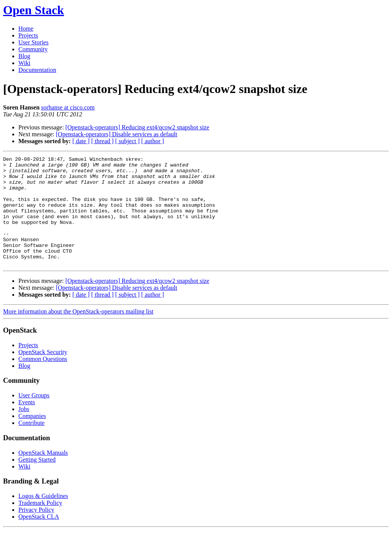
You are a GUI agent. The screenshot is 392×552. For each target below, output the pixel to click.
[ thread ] (102, 141)
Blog (24, 56)
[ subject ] (127, 141)
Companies (32, 438)
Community (33, 49)
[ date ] (81, 141)
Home (26, 29)
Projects (28, 35)
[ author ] (153, 141)
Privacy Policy (36, 532)
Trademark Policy (40, 525)
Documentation (37, 70)
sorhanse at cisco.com (68, 107)
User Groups (34, 417)
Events (27, 424)
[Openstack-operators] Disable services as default (117, 134)
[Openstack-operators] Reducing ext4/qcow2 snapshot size (137, 127)
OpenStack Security (43, 374)
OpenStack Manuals (43, 474)
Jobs (24, 431)
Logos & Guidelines (43, 518)
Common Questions (43, 381)
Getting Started (37, 481)
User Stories (33, 42)
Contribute (31, 445)
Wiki (24, 63)
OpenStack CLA (39, 538)
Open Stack (33, 10)
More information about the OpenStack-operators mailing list (78, 333)
